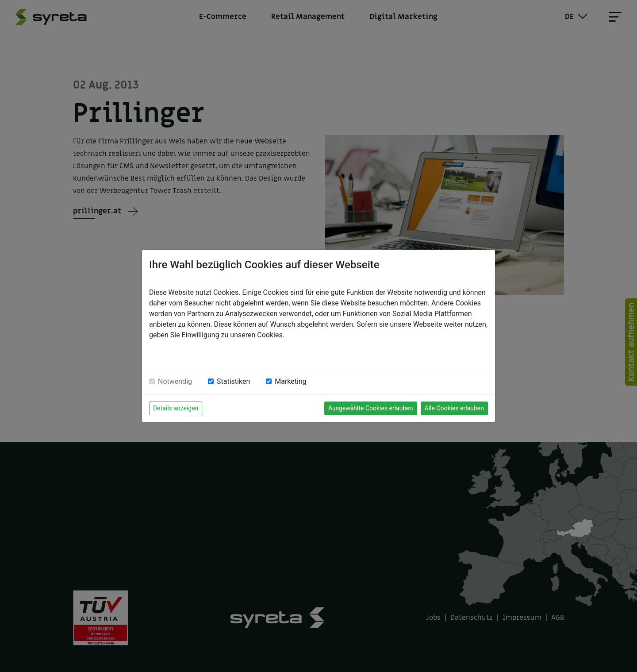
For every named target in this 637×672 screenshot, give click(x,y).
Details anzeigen (176, 408)
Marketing (290, 381)
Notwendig (175, 381)
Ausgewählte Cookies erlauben (371, 408)
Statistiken (233, 381)
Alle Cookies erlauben (454, 408)
